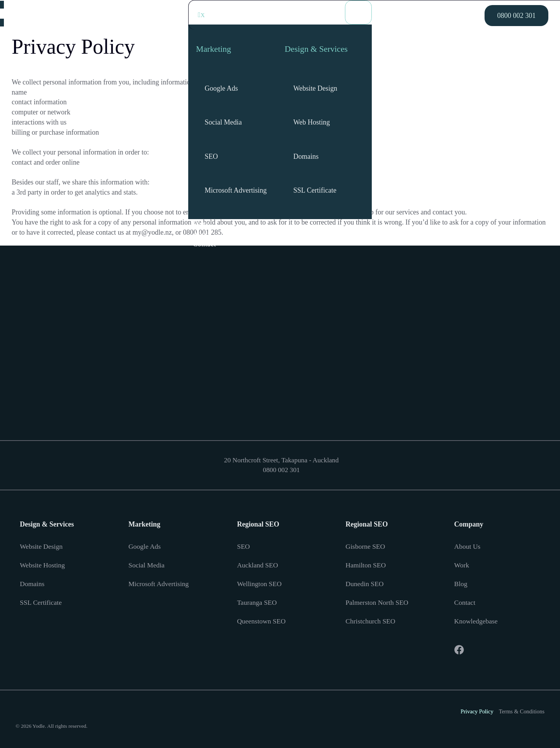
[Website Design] (298, 84)
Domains (307, 168)
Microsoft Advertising (235, 204)
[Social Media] (208, 120)
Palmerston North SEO (378, 602)
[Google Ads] (208, 84)
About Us (468, 546)
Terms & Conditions (522, 711)
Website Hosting (43, 565)
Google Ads (221, 96)
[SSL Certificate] (298, 192)
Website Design (316, 96)
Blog (461, 584)
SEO (211, 168)
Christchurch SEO (371, 621)
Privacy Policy (477, 711)
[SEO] (208, 156)
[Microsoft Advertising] (208, 192)
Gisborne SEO (366, 546)
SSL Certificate (316, 204)
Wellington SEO (260, 584)
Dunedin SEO (365, 584)
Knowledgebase (477, 621)
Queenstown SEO (262, 621)
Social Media (223, 132)
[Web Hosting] (298, 120)
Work (200, 237)
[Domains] (298, 156)
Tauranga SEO (257, 602)
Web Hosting (312, 132)
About (201, 248)
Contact (203, 257)
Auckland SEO (258, 565)
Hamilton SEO (367, 565)
